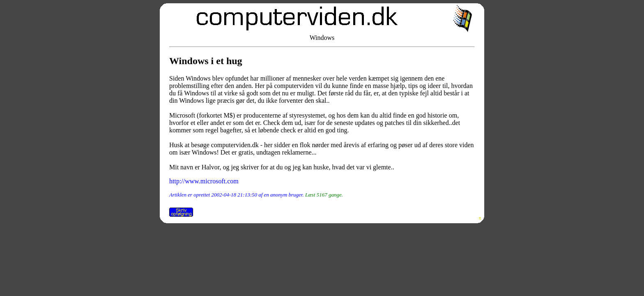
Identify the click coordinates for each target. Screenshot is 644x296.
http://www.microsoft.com (204, 181)
